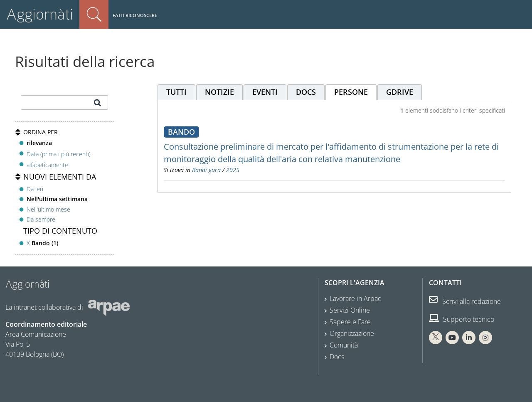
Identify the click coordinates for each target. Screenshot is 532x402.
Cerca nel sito (94, 15)
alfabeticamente (47, 165)
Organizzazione (352, 333)
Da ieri (35, 189)
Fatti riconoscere (135, 15)
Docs (337, 357)
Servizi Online (350, 310)
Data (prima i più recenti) (59, 154)
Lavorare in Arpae (356, 298)
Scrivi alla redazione (465, 301)
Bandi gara (206, 170)
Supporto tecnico (462, 319)
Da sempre (41, 219)
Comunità (344, 345)
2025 (233, 170)
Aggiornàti (40, 14)
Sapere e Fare (350, 322)
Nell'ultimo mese (48, 209)
